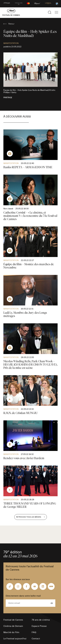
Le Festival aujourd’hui (15, 639)
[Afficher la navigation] (56, 12)
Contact (36, 639)
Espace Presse (39, 626)
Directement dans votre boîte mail (23, 596)
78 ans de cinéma (41, 620)
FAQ (34, 632)
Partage (8, 98)
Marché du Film (11, 632)
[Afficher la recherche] (50, 12)
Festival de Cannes (13, 620)
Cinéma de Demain (13, 626)
